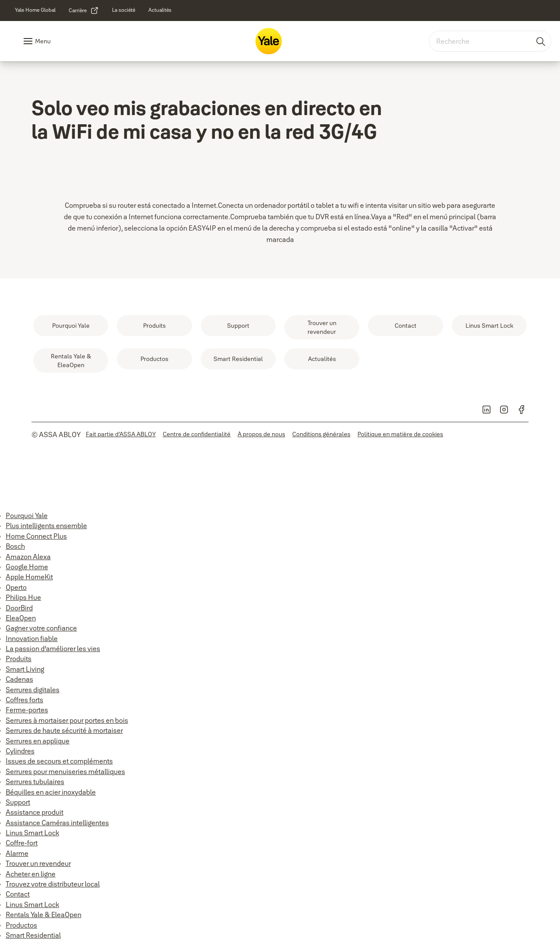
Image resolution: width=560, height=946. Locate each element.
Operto (16, 587)
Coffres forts (24, 700)
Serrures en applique (38, 741)
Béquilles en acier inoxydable (51, 792)
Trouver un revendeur (38, 863)
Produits (19, 659)
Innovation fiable (32, 638)
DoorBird (19, 608)
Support (18, 802)
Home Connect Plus (36, 536)
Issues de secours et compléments (59, 761)
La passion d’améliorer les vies (53, 648)
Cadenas (19, 679)
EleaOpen (21, 618)
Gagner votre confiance (41, 628)
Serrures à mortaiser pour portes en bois (67, 720)
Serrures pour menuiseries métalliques (65, 771)
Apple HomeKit (29, 577)
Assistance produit (35, 812)
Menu (43, 41)
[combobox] (490, 41)
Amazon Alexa (28, 557)
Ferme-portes (27, 710)
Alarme (17, 853)
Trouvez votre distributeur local (53, 884)
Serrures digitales (33, 690)
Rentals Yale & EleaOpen (44, 914)
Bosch (15, 546)
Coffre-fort (22, 843)
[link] (35, 10)
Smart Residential (33, 935)
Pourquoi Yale (27, 515)
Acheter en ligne (31, 874)
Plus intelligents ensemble (46, 526)
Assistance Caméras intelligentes (57, 823)
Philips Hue (23, 597)
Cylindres (20, 751)
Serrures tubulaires (35, 781)
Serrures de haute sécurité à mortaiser (64, 730)
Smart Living (25, 669)
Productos (21, 925)
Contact (18, 894)
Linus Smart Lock (32, 833)
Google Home (27, 567)
